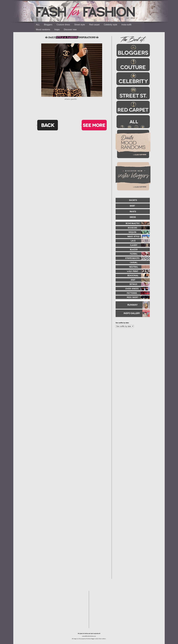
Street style (80, 25)
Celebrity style (110, 25)
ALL (38, 25)
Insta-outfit (126, 25)
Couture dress (63, 25)
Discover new (70, 30)
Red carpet (94, 25)
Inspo (57, 30)
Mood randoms (43, 30)
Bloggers (48, 25)
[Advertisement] (132, 358)
